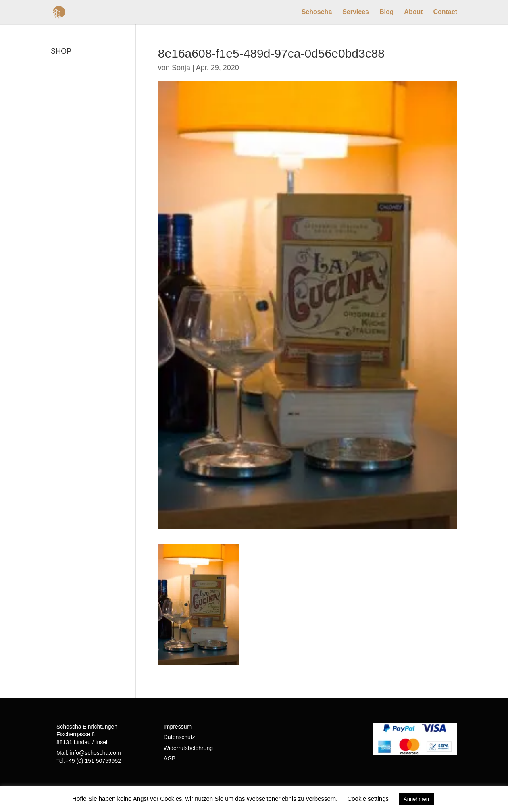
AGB (170, 758)
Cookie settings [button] (368, 799)
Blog (387, 12)
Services (356, 12)
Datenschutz (179, 737)
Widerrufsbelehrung (188, 748)
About (413, 12)
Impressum (178, 727)
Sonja (181, 68)
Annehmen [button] (416, 799)
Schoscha (317, 12)
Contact (445, 12)
